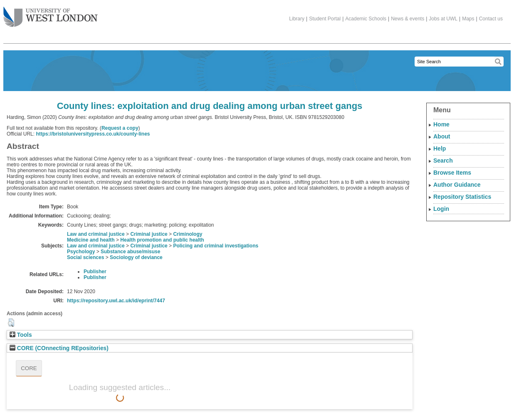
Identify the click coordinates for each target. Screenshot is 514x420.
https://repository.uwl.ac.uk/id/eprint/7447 (116, 301)
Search (443, 161)
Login (441, 209)
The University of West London (51, 14)
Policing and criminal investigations (216, 246)
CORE (29, 368)
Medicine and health (91, 240)
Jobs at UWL (443, 19)
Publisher (95, 272)
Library (297, 19)
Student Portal (325, 19)
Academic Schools (366, 19)
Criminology (188, 234)
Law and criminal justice (96, 234)
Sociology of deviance (136, 257)
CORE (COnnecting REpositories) (59, 348)
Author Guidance (457, 185)
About (442, 136)
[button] (11, 323)
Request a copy (120, 128)
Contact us (491, 19)
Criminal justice (149, 234)
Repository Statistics (462, 197)
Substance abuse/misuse (130, 252)
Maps (468, 19)
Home (441, 124)
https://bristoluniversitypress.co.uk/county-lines (93, 134)
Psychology (81, 252)
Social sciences (85, 257)
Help (440, 148)
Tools (21, 335)
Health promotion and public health (162, 240)
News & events (408, 19)
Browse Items (452, 173)
